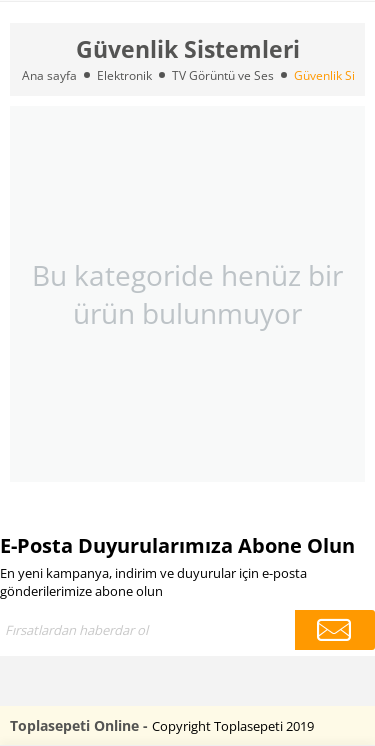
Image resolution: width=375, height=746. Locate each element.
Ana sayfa (49, 75)
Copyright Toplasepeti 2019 (233, 726)
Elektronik (124, 75)
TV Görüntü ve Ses (223, 75)
